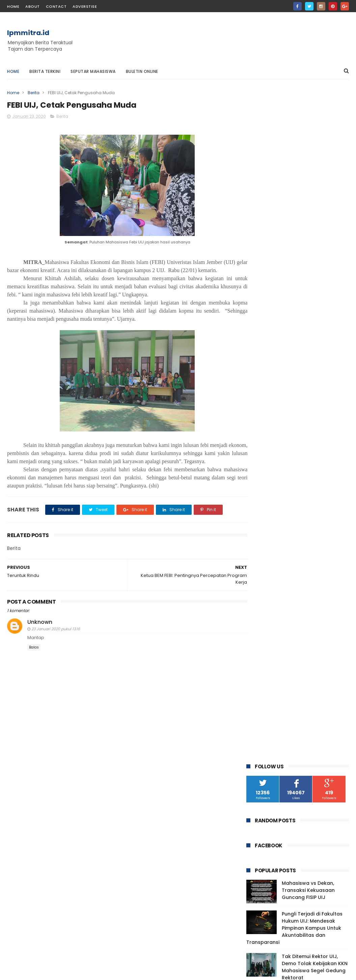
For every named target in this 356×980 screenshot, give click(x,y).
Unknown (40, 630)
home (13, 6)
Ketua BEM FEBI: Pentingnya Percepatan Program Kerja (296, 662)
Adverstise (85, 6)
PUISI (330, 460)
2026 (261, 495)
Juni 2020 (272, 605)
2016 (260, 773)
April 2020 (272, 623)
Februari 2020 (278, 642)
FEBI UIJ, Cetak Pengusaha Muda (300, 674)
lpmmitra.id (28, 33)
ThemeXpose (45, 972)
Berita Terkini (45, 71)
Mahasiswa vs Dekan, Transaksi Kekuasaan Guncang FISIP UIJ (308, 219)
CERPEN (257, 460)
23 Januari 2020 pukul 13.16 (56, 637)
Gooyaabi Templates (116, 972)
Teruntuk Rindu (278, 683)
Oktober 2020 (278, 568)
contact (56, 6)
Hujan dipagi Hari (280, 731)
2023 (261, 523)
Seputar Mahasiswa (93, 71)
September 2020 (281, 577)
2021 (260, 532)
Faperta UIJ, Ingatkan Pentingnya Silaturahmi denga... (302, 695)
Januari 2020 (277, 651)
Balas (34, 656)
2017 (260, 764)
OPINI (311, 460)
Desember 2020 (280, 550)
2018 (260, 754)
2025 (261, 505)
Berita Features (312, 447)
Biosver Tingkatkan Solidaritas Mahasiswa (298, 710)
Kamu (266, 722)
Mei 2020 (271, 614)
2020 (261, 541)
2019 (260, 745)
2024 (261, 514)
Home (13, 71)
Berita (34, 93)
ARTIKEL (257, 447)
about (33, 6)
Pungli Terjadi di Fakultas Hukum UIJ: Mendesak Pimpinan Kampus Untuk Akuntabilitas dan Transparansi (294, 257)
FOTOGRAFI (285, 460)
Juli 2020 (271, 595)
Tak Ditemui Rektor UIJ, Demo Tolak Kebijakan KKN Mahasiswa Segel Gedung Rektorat (315, 296)
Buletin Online (142, 71)
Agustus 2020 (277, 586)
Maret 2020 (275, 632)
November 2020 (280, 559)
